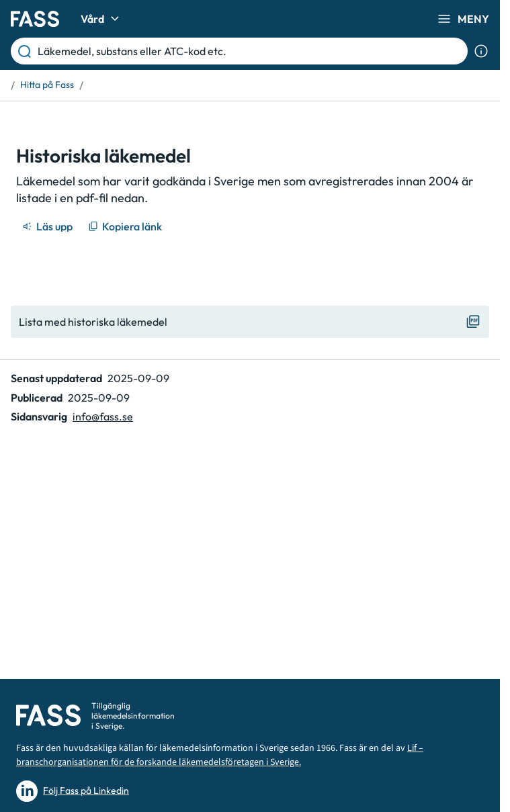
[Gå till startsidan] (35, 19)
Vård (102, 19)
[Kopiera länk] (126, 226)
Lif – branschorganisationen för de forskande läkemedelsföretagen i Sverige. (220, 755)
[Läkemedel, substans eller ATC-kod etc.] (250, 51)
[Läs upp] (48, 226)
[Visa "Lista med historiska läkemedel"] (250, 322)
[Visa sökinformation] (481, 51)
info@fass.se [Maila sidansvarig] (103, 416)
